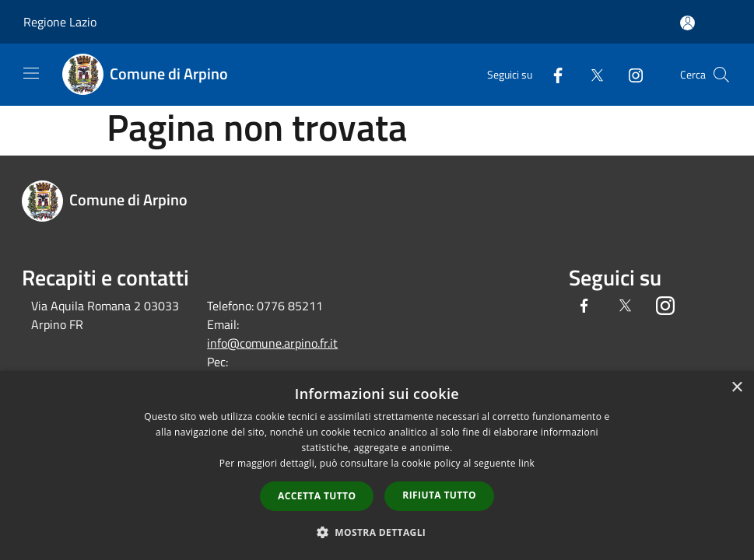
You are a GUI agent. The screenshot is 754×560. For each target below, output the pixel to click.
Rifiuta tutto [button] (439, 495)
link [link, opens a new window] (526, 463)
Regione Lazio (60, 22)
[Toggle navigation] (31, 73)
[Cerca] (721, 75)
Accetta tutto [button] (317, 496)
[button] (377, 532)
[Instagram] (630, 74)
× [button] (736, 388)
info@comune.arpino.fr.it (272, 343)
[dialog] (377, 465)
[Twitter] (591, 74)
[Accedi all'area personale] (687, 23)
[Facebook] (552, 74)
